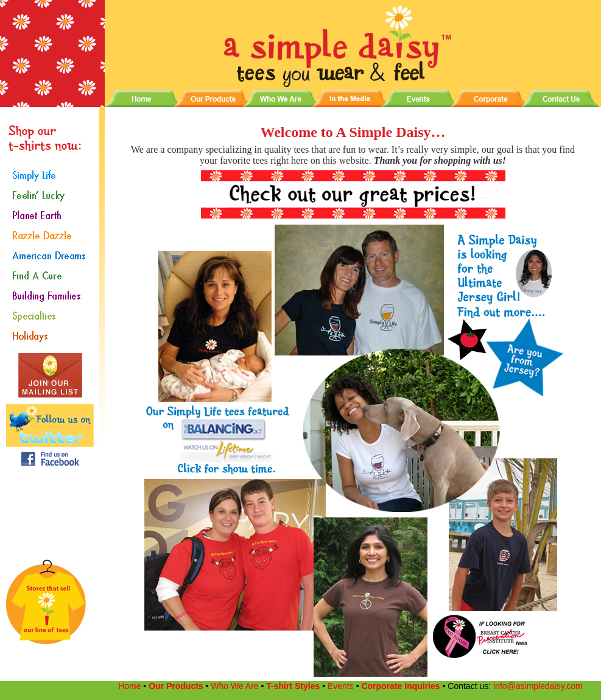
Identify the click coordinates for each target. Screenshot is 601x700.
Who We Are (234, 686)
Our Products (177, 686)
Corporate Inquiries (402, 686)
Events (341, 686)
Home (129, 686)
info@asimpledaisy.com (537, 686)
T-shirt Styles (293, 686)
